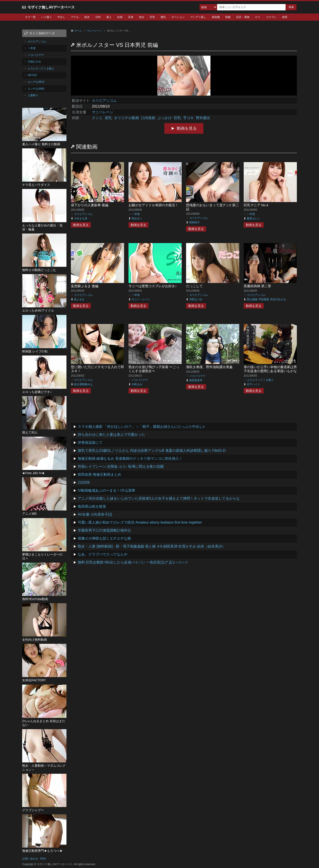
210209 (84, 482)
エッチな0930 (36, 89)
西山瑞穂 (252, 299)
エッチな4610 (36, 82)
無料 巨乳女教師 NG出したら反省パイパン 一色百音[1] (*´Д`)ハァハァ (133, 562)
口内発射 (148, 118)
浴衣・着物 (243, 17)
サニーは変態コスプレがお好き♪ (153, 286)
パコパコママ (140, 380)
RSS (43, 859)
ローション (178, 17)
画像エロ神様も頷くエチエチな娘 (104, 538)
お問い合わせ (30, 859)
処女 (87, 17)
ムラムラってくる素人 (260, 380)
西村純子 (195, 222)
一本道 (136, 214)
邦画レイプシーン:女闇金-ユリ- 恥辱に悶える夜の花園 (121, 466)
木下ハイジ (253, 384)
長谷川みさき (278, 299)
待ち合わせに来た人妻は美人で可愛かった (111, 435)
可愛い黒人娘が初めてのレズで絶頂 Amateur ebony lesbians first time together (140, 522)
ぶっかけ (165, 118)
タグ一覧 (30, 17)
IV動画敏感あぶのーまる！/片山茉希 (107, 490)
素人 (109, 17)
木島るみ (137, 384)
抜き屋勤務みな (83, 384)
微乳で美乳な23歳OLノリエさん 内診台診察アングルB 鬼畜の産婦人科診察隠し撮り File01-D (152, 451)
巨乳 (152, 17)
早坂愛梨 (264, 299)
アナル (75, 17)
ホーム (78, 31)
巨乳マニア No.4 (256, 205)
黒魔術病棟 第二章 (257, 286)
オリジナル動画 (126, 118)
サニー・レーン (141, 299)
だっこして (194, 286)
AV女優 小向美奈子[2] (95, 514)
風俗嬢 (216, 17)
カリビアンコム (104, 101)
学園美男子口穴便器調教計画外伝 (104, 530)
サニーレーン (94, 31)
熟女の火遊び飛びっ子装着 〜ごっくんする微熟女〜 (154, 369)
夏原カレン (253, 218)
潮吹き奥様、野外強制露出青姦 (209, 367)
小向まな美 (81, 218)
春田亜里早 (196, 380)
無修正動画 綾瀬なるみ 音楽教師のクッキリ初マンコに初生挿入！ (130, 459)
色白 (142, 17)
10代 (98, 17)
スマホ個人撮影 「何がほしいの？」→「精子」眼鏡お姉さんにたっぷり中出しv (141, 427)
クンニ (97, 118)
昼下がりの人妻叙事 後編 (90, 205)
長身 (131, 17)
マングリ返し (198, 17)
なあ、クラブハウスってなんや (103, 554)
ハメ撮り (47, 17)
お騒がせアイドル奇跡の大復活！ (153, 205)
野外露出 (203, 118)
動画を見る (187, 128)
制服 (228, 17)
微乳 (163, 17)
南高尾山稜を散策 (92, 506)
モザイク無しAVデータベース (51, 7)
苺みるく (137, 218)
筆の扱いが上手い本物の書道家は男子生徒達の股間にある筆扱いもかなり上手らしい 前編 (270, 371)
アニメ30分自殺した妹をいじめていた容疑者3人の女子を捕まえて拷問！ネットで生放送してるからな (159, 498)
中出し (61, 17)
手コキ (189, 118)
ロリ (258, 17)
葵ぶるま (79, 299)
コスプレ (271, 17)
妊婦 (120, 17)
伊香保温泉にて (90, 443)
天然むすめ (34, 62)
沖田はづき (196, 299)
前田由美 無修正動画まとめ (99, 474)
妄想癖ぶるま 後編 (85, 286)
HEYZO (32, 75)
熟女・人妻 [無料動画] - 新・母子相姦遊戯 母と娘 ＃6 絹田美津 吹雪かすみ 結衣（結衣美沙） (152, 546)
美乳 (108, 118)
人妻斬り (33, 95)
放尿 (285, 17)
